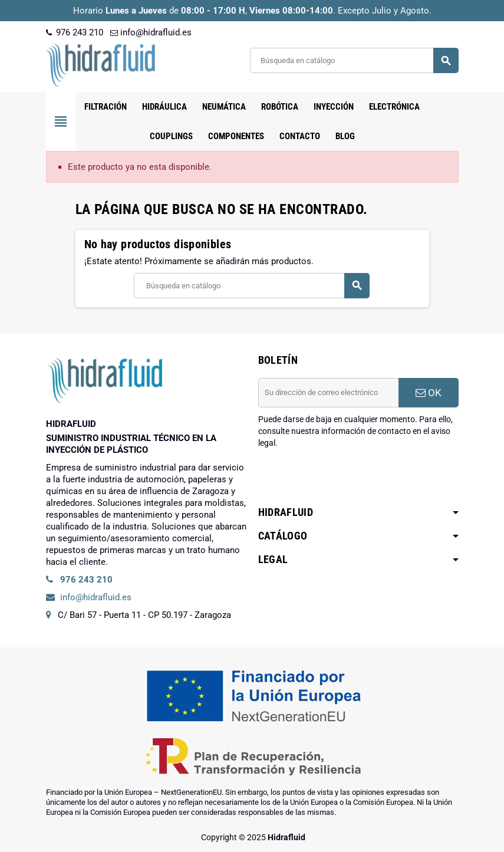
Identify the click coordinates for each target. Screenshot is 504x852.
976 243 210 (75, 32)
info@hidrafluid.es (151, 32)
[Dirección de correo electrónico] (328, 393)
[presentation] (348, 479)
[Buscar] (354, 60)
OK (429, 393)
